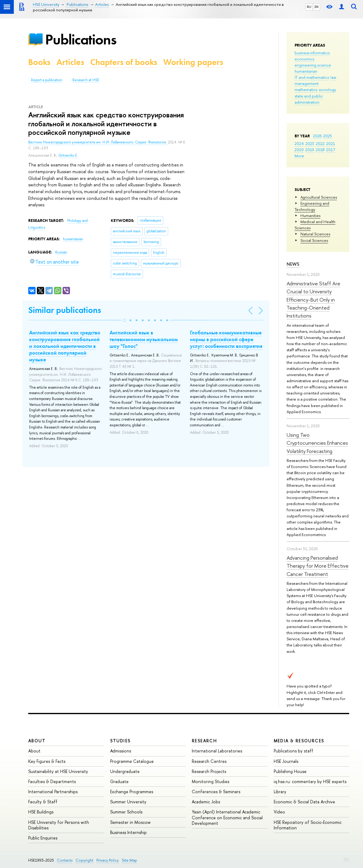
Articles (70, 62)
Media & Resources (299, 741)
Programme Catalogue (132, 761)
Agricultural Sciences (319, 197)
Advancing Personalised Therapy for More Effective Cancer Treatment (318, 566)
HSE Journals (286, 761)
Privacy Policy (108, 860)
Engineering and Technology (312, 206)
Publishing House (290, 771)
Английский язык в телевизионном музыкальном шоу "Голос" (144, 339)
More (299, 156)
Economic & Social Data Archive (304, 802)
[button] (124, 320)
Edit (346, 859)
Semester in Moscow (130, 822)
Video (279, 812)
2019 (310, 150)
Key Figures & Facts (47, 761)
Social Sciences (314, 240)
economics (304, 59)
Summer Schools (126, 812)
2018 (320, 150)
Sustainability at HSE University (58, 771)
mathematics (306, 89)
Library (280, 792)
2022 (320, 143)
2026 (317, 136)
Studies (120, 741)
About (37, 741)
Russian (61, 252)
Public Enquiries (43, 838)
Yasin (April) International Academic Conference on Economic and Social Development (227, 817)
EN (317, 7)
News (293, 264)
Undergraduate (125, 771)
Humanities (310, 215)
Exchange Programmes (132, 792)
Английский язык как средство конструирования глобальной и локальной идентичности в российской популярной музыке (65, 346)
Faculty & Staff (43, 802)
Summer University (128, 802)
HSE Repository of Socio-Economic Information (308, 825)
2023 (310, 143)
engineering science (313, 65)
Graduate (119, 781)
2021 (331, 143)
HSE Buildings (41, 812)
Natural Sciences (315, 234)
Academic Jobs (206, 802)
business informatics (312, 53)
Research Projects (209, 771)
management (307, 83)
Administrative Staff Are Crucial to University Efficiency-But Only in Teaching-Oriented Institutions (313, 299)
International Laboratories (217, 751)
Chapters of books (124, 62)
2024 (299, 143)
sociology (327, 89)
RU (309, 7)
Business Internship (128, 832)
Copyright (84, 860)
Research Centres (209, 761)
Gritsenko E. (68, 155)
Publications (81, 39)
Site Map (129, 860)
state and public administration (309, 99)
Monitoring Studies (210, 781)
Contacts (65, 860)
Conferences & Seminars (216, 792)
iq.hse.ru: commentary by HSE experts (310, 781)
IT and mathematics (312, 77)
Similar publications (65, 310)
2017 (331, 150)
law (333, 77)
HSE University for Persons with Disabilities (59, 825)
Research (204, 741)
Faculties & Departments (52, 781)
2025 (328, 136)
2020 (299, 150)
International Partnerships (53, 792)
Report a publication (47, 80)
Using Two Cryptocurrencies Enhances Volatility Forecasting (317, 443)
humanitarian (306, 71)
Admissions (121, 751)
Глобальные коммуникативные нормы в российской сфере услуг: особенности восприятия (226, 339)
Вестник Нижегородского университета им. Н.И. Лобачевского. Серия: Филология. (98, 142)
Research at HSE (86, 80)
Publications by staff (293, 751)
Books (39, 62)
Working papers (193, 62)
